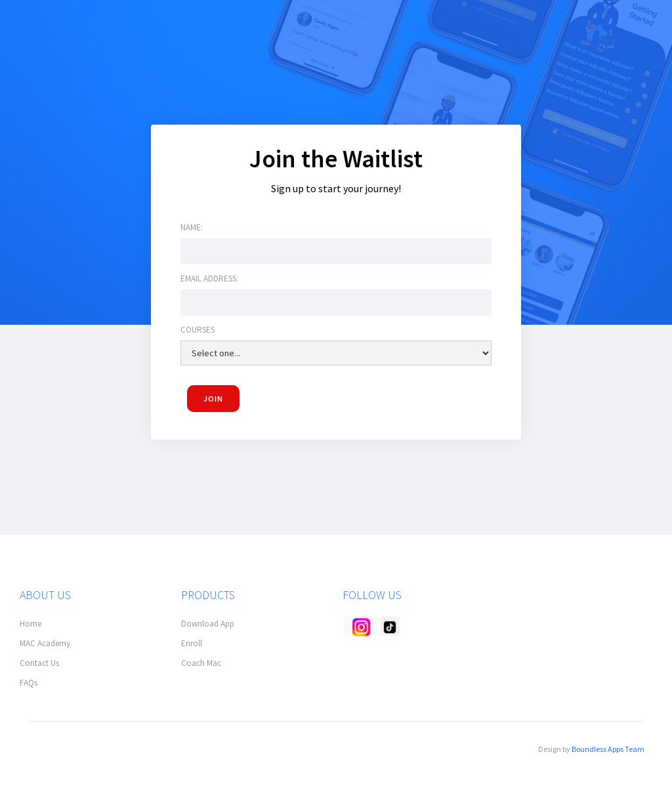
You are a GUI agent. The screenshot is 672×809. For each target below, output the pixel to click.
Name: (192, 229)
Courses (198, 331)
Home (31, 624)
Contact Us (39, 663)
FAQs (29, 683)
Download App (208, 624)
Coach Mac (201, 663)
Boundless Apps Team (608, 749)
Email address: (209, 280)
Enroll (192, 643)
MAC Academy (45, 643)
